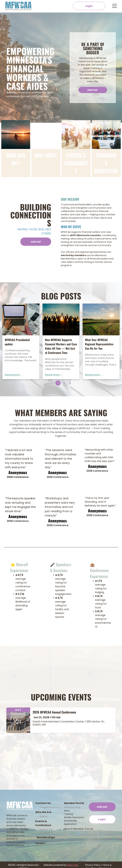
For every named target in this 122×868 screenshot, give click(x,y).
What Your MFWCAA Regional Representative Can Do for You (99, 344)
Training (68, 814)
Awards (44, 816)
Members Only (72, 807)
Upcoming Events (61, 697)
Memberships (46, 837)
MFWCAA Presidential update (17, 342)
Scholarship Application (70, 822)
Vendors (40, 843)
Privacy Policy (93, 865)
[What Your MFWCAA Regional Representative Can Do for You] (101, 319)
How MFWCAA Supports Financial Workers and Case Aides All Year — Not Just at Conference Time (61, 346)
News (67, 811)
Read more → (14, 375)
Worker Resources (74, 817)
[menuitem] (79, 829)
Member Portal (74, 803)
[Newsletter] (21, 319)
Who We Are (43, 812)
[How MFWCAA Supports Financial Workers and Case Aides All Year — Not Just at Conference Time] (61, 319)
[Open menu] (115, 6)
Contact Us (43, 803)
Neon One (73, 865)
